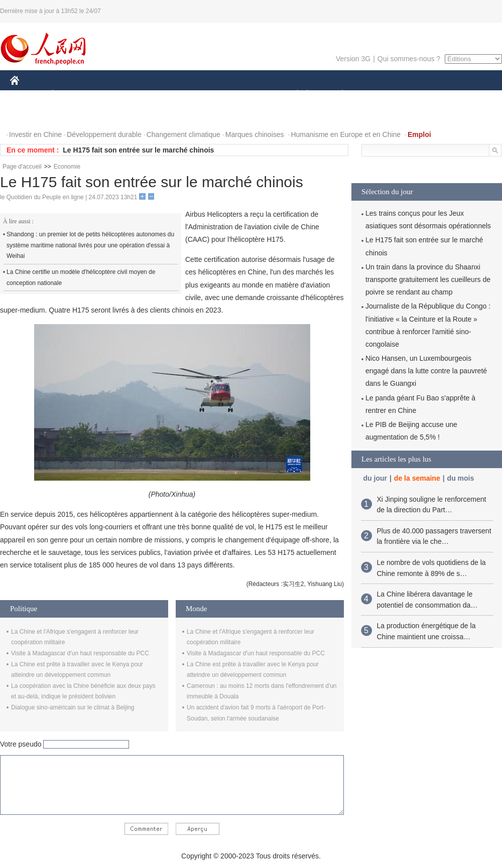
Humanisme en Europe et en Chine (346, 134)
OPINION (467, 95)
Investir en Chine (35, 134)
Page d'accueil (22, 167)
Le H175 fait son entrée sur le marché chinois (138, 150)
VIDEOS (71, 115)
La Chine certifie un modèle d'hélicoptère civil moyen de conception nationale (81, 277)
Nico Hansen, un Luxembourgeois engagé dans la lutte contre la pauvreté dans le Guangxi (426, 371)
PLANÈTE (337, 95)
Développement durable (104, 134)
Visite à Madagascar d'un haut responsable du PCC (80, 653)
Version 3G (353, 59)
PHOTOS (31, 115)
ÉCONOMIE (71, 95)
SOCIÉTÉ (293, 95)
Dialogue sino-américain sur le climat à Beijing (73, 707)
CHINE (27, 95)
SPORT (377, 95)
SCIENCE (203, 95)
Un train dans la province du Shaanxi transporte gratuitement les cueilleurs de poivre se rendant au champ (428, 279)
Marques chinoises (255, 134)
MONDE (117, 95)
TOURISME (420, 95)
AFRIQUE (159, 95)
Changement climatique (183, 134)
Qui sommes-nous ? (409, 59)
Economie (67, 167)
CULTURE (248, 95)
